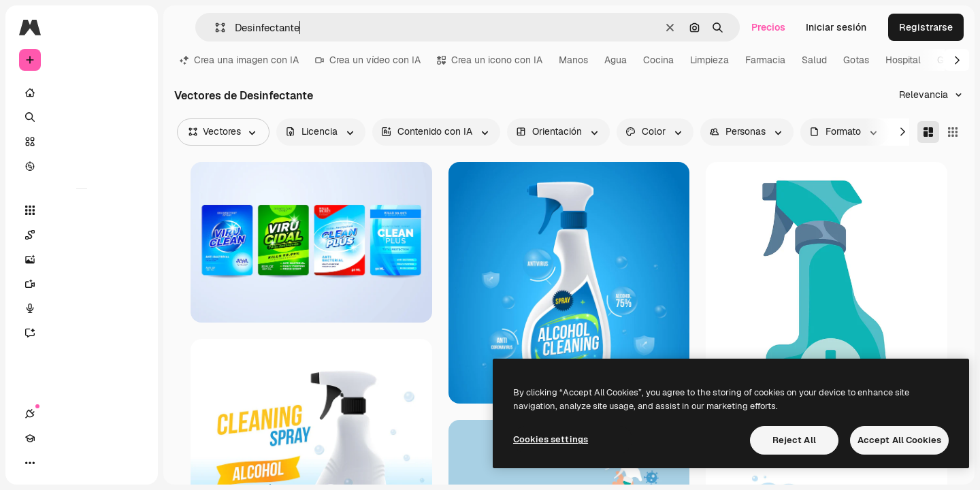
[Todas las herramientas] (82, 210)
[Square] (953, 132)
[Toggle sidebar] (133, 27)
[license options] (321, 132)
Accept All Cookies (899, 440)
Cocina (658, 60)
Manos (573, 60)
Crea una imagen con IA (239, 60)
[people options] (747, 132)
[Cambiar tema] (79, 463)
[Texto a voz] (82, 308)
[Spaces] (82, 235)
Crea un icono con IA (490, 60)
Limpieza (709, 60)
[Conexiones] (30, 463)
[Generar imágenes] (82, 259)
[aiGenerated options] (436, 132)
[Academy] (54, 463)
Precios (768, 27)
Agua (616, 60)
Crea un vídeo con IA (368, 60)
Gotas (856, 60)
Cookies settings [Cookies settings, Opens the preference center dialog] (551, 439)
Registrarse (926, 27)
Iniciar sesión (836, 27)
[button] (215, 28)
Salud (814, 60)
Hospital (903, 60)
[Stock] (82, 142)
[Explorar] (82, 166)
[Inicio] (82, 93)
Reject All (794, 440)
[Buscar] (82, 117)
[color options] (655, 132)
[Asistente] (82, 333)
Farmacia (765, 60)
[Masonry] (928, 132)
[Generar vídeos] (82, 284)
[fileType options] (845, 132)
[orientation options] (558, 132)
